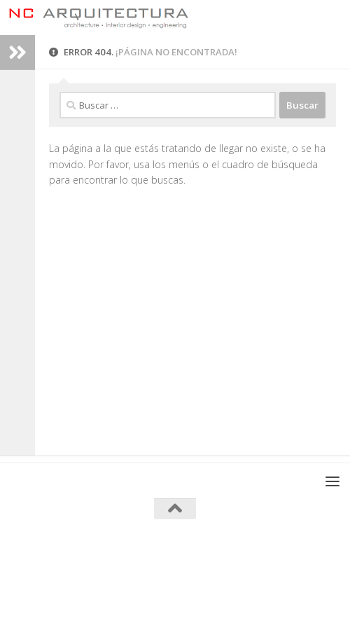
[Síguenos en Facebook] (137, 605)
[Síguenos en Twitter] (213, 605)
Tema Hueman (245, 574)
